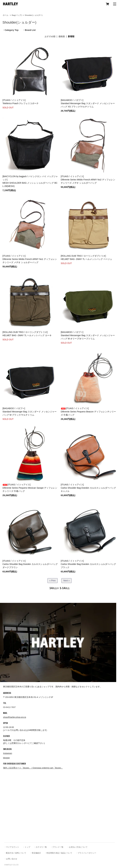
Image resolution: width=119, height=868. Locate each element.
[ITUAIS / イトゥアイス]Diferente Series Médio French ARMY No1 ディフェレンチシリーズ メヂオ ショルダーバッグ (30, 259)
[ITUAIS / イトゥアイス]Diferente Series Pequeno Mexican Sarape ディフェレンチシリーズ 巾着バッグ (30, 488)
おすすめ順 (50, 36)
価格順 (62, 36)
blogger (6, 758)
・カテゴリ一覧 (40, 847)
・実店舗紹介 (35, 853)
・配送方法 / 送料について (15, 853)
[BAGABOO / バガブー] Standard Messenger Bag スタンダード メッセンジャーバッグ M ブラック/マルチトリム (30, 412)
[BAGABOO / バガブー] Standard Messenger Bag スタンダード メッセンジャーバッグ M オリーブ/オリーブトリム (88, 335)
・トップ (26, 847)
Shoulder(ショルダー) (34, 15)
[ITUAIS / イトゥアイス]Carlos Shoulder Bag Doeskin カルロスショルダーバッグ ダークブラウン (30, 564)
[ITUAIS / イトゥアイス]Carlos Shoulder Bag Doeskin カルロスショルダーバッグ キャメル (88, 488)
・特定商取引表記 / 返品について (58, 853)
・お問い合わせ (11, 859)
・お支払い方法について (77, 847)
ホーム (6, 15)
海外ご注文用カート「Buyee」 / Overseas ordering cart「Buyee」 (33, 768)
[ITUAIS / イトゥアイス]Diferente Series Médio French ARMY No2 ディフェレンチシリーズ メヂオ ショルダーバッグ (88, 180)
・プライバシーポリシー (86, 853)
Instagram (8, 753)
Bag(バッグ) (17, 15)
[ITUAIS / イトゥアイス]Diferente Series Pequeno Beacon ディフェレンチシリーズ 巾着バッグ (88, 412)
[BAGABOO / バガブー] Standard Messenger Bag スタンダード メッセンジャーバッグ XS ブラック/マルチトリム (88, 103)
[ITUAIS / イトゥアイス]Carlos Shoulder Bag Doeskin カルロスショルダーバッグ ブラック (88, 564)
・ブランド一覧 (57, 847)
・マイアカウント (12, 847)
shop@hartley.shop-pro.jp (15, 717)
